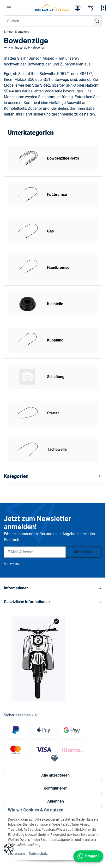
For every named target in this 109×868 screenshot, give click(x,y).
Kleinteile (55, 304)
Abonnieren (84, 552)
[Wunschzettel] (103, 8)
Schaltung (56, 377)
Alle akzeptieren (55, 775)
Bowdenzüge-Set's (63, 158)
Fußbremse (57, 195)
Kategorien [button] (16, 476)
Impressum (16, 854)
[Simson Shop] (53, 8)
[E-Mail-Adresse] (35, 552)
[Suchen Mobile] (53, 21)
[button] (9, 8)
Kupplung (55, 340)
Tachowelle (57, 449)
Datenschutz (38, 854)
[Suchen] (97, 21)
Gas (50, 231)
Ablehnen (56, 801)
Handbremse (58, 267)
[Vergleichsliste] (91, 8)
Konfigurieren (56, 788)
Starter (53, 413)
